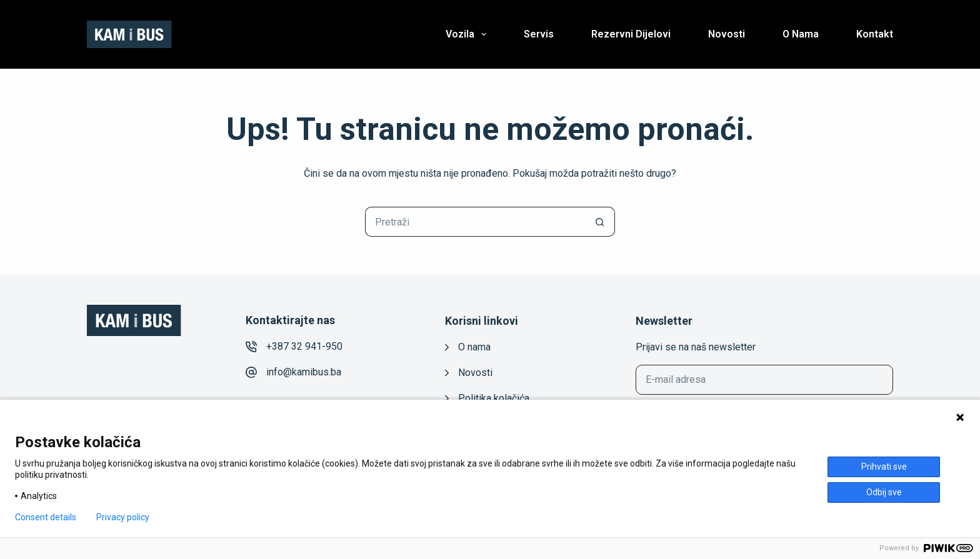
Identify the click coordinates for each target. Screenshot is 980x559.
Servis (539, 34)
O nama (801, 34)
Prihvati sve (884, 467)
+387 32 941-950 (304, 346)
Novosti (727, 34)
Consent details (46, 517)
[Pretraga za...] (475, 222)
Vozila (468, 34)
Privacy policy (123, 517)
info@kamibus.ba (304, 372)
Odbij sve (884, 492)
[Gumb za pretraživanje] (600, 222)
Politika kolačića (494, 398)
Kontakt (875, 34)
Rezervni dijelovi (631, 34)
